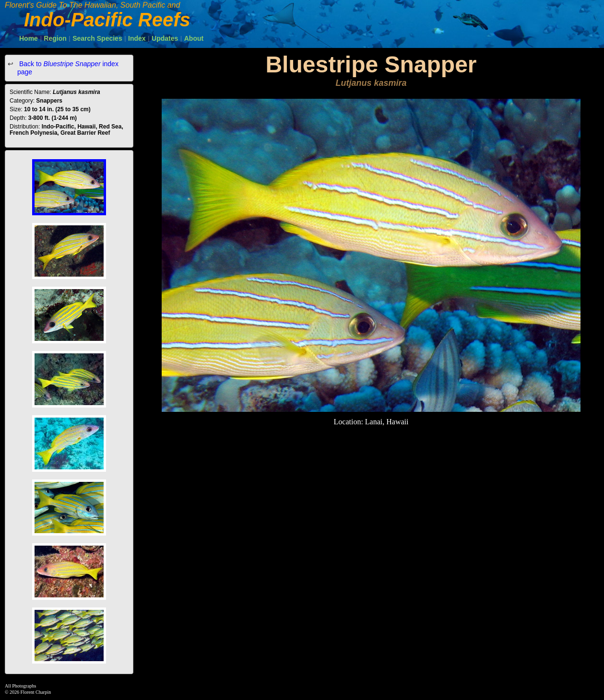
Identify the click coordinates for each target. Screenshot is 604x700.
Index (137, 38)
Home (29, 38)
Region (55, 38)
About (194, 38)
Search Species (97, 38)
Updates (165, 38)
